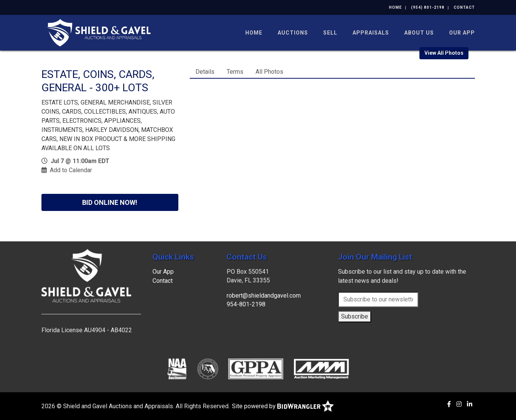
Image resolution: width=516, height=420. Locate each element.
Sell (330, 33)
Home (395, 7)
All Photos (269, 72)
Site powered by (283, 406)
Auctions (293, 33)
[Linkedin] (470, 404)
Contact (464, 7)
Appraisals (371, 33)
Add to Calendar (71, 170)
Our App (462, 33)
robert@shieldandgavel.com (264, 296)
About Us (419, 33)
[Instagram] (459, 404)
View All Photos (444, 53)
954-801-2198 (246, 304)
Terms (235, 72)
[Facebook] (449, 404)
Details (205, 72)
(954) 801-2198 (428, 7)
